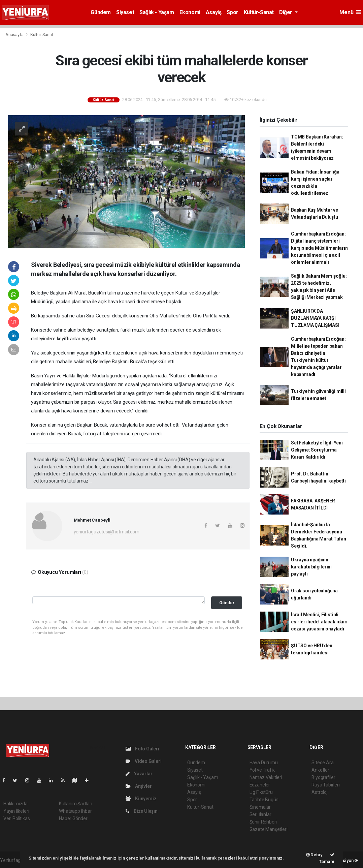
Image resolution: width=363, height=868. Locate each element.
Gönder (227, 603)
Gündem (101, 12)
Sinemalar (260, 807)
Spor (232, 12)
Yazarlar (139, 774)
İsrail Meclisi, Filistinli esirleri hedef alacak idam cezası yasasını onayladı (319, 622)
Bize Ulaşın (142, 811)
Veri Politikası (17, 818)
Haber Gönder (73, 818)
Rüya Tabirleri (325, 785)
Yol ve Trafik (262, 770)
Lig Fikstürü (261, 792)
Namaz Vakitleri (266, 777)
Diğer (286, 12)
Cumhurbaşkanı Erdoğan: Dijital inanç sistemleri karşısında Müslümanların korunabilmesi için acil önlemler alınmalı (319, 248)
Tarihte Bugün (264, 800)
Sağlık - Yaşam (157, 12)
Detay (314, 855)
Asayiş (214, 12)
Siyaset (125, 12)
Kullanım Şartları (76, 804)
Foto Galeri (142, 749)
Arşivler (139, 786)
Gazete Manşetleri (269, 829)
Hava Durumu (264, 763)
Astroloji (320, 792)
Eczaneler (260, 785)
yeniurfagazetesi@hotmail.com (107, 532)
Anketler (320, 770)
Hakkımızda (15, 804)
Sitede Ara (322, 763)
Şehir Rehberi (263, 822)
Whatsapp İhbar (75, 811)
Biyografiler (323, 777)
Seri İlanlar (260, 814)
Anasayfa (15, 35)
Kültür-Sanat (259, 12)
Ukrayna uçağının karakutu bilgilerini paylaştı (311, 567)
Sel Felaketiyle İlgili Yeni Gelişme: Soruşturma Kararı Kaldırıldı (317, 450)
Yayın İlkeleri (16, 811)
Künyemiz (141, 799)
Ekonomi (190, 12)
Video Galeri (143, 761)
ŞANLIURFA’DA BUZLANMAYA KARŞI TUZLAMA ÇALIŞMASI (315, 318)
